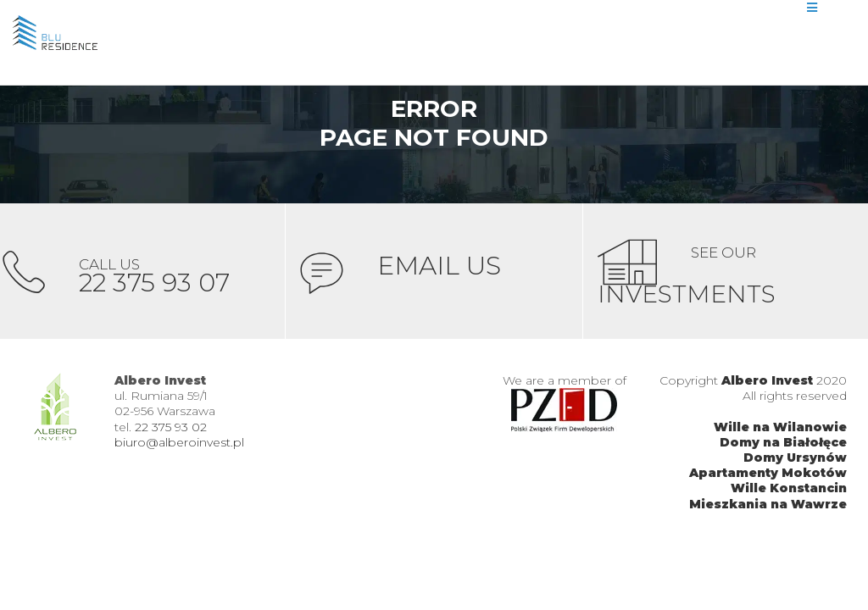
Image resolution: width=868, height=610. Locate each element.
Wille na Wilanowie (780, 427)
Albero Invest (767, 380)
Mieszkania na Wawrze (768, 504)
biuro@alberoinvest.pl (179, 442)
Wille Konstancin (789, 488)
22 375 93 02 (171, 427)
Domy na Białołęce (783, 442)
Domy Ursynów (795, 457)
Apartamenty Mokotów (768, 473)
